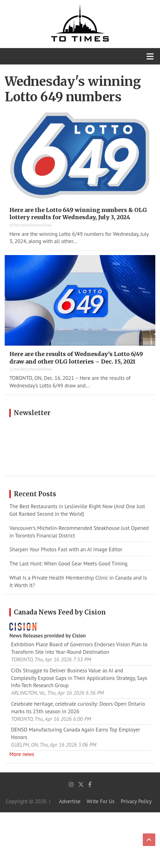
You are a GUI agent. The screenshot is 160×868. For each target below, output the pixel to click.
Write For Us (101, 801)
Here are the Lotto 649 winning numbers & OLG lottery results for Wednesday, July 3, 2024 (78, 214)
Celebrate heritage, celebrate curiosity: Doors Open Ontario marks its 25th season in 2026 (78, 708)
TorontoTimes (41, 225)
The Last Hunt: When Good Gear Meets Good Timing (68, 564)
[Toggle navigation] (150, 56)
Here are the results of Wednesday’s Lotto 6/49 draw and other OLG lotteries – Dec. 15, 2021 (76, 358)
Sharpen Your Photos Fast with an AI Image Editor (66, 549)
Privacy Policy (136, 801)
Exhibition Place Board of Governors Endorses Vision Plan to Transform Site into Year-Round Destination (79, 648)
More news (22, 754)
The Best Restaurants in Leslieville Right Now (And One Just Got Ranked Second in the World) (77, 510)
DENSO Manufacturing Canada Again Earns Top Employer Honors (76, 733)
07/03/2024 (19, 225)
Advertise (70, 801)
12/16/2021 (19, 369)
